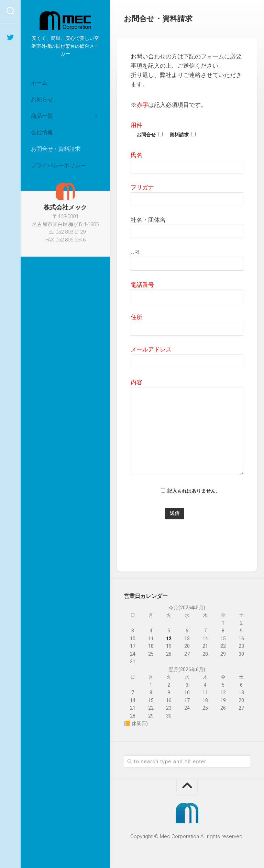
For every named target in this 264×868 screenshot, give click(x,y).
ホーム (39, 83)
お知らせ (42, 99)
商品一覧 (42, 116)
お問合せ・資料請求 (56, 149)
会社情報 (42, 132)
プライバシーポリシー (58, 165)
